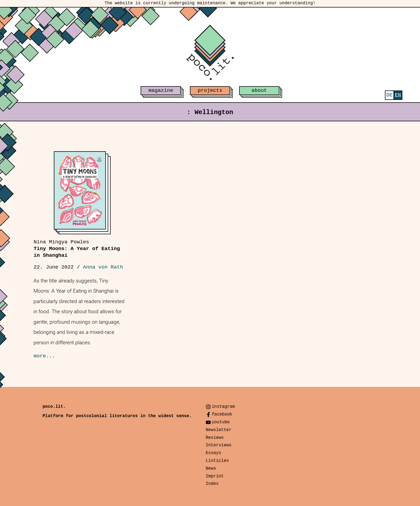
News (211, 469)
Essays (213, 453)
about (259, 90)
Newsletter (219, 430)
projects (210, 90)
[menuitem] (389, 95)
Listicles (217, 461)
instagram (223, 407)
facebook (222, 414)
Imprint (215, 476)
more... (44, 356)
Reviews (215, 438)
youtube (221, 422)
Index (212, 484)
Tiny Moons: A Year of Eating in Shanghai (77, 249)
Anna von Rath (103, 267)
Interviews (219, 445)
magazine (161, 90)
